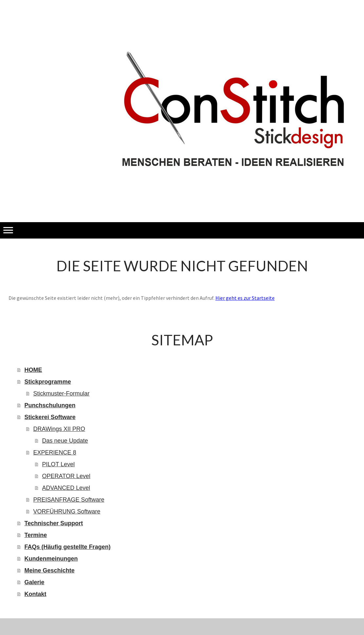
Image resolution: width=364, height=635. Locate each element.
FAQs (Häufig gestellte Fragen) (68, 547)
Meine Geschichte (50, 570)
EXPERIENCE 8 (55, 452)
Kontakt (36, 594)
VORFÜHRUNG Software (67, 511)
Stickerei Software (50, 417)
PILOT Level (59, 464)
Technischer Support (54, 523)
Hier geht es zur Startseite (245, 298)
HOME (33, 370)
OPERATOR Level (66, 476)
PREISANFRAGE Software (69, 500)
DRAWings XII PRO (59, 429)
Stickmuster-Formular (62, 394)
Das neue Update (65, 441)
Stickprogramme (48, 382)
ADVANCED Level (66, 488)
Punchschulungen (50, 405)
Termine (36, 535)
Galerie (35, 582)
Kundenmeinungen (51, 559)
